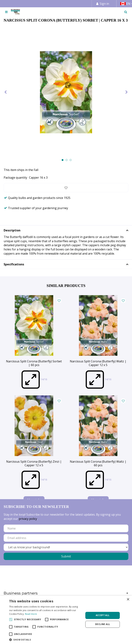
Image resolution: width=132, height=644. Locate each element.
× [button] (128, 600)
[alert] (66, 620)
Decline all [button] (103, 624)
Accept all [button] (103, 615)
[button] (45, 640)
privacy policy (28, 519)
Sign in (104, 4)
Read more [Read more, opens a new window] (31, 614)
